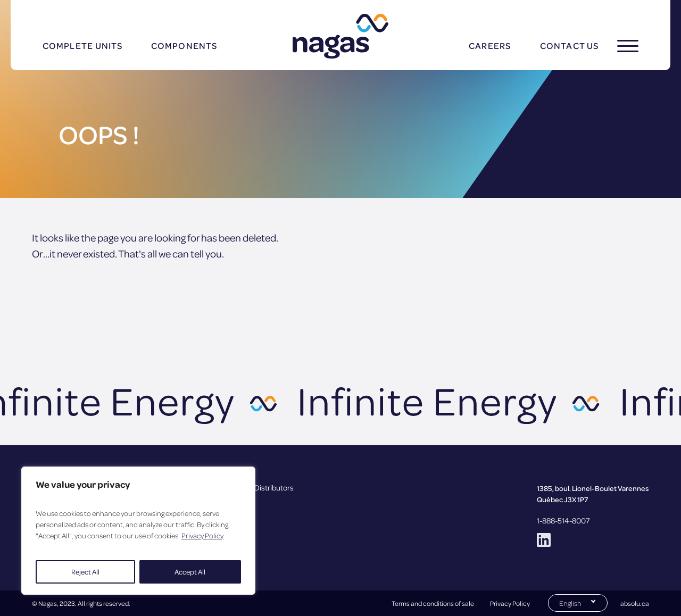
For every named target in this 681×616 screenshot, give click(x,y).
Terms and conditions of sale (433, 603)
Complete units (82, 45)
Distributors (274, 487)
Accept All (190, 572)
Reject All (85, 572)
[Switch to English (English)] (578, 602)
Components (184, 45)
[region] (138, 531)
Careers (490, 45)
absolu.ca (635, 603)
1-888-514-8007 (563, 520)
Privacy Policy (202, 535)
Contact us (569, 45)
